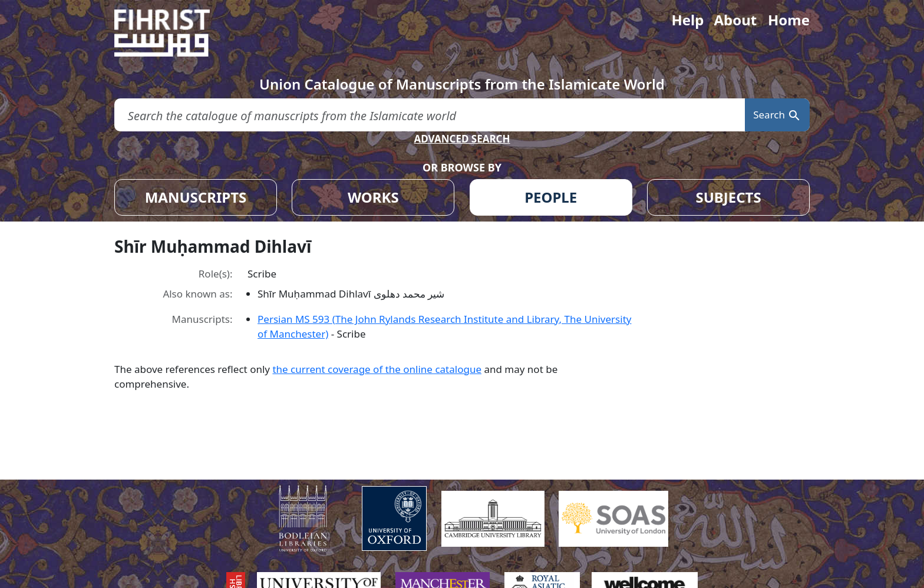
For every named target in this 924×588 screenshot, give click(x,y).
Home (789, 20)
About (735, 20)
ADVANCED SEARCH (462, 139)
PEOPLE (551, 197)
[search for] (430, 115)
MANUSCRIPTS (196, 197)
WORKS (373, 197)
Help (687, 20)
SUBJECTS (728, 197)
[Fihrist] (173, 33)
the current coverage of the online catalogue (377, 369)
